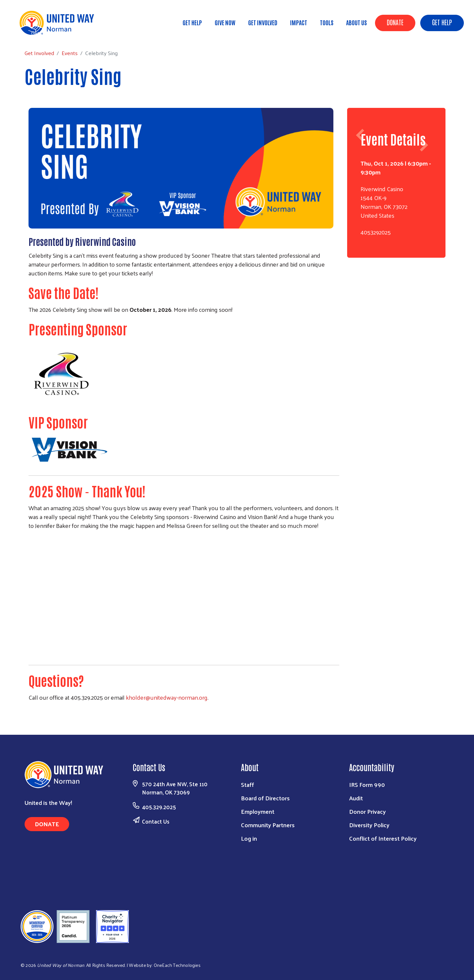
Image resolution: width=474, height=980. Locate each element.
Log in (249, 838)
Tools (327, 22)
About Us (356, 22)
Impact (299, 22)
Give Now (225, 22)
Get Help (442, 22)
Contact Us (156, 821)
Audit (356, 798)
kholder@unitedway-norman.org (167, 697)
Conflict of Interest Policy (383, 838)
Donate (395, 22)
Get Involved (263, 22)
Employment (258, 811)
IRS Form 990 (367, 784)
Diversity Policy (369, 825)
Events (76, 33)
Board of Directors (265, 798)
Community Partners (268, 825)
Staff (247, 784)
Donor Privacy (367, 811)
